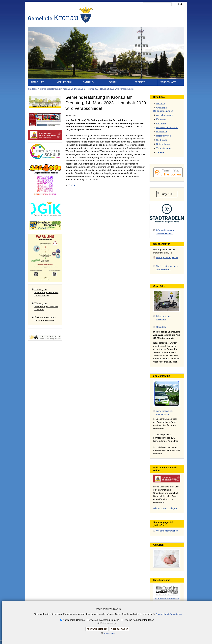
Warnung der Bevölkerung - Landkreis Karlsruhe (46, 306)
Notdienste (161, 132)
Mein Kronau (65, 82)
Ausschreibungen (165, 115)
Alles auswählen (120, 629)
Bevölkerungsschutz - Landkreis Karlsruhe (45, 319)
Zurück (72, 185)
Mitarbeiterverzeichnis (167, 127)
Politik (113, 82)
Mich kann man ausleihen (164, 318)
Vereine (160, 152)
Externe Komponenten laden (139, 620)
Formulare (161, 119)
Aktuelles (38, 82)
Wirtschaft (168, 82)
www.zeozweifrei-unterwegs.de (165, 413)
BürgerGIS (167, 194)
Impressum (139, 9)
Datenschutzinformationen (169, 614)
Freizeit (140, 82)
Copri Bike (161, 327)
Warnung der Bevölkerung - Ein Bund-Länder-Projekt (46, 293)
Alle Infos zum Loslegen (165, 508)
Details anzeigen (109, 623)
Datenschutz (153, 9)
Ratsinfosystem (164, 136)
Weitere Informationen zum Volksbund (167, 268)
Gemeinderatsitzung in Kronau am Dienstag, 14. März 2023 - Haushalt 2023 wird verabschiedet (87, 89)
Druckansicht (168, 9)
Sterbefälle (161, 140)
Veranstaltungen (164, 148)
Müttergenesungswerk (167, 258)
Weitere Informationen (167, 531)
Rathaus (88, 82)
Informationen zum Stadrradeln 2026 (165, 232)
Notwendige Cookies (74, 620)
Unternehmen (163, 144)
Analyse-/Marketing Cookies (104, 620)
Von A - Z (161, 104)
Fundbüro (161, 123)
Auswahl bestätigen (97, 629)
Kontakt (127, 9)
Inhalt (118, 9)
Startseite (108, 9)
